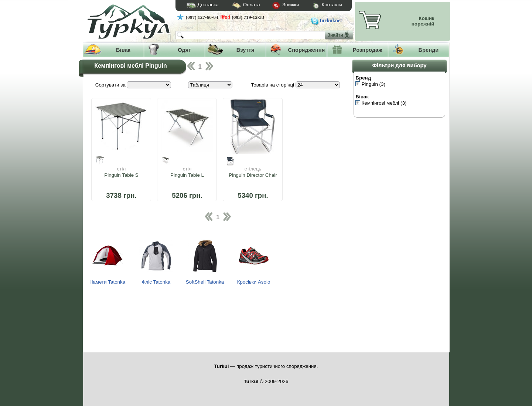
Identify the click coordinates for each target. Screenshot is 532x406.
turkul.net (331, 21)
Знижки (280, 6)
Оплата (239, 6)
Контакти (320, 6)
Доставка (200, 6)
